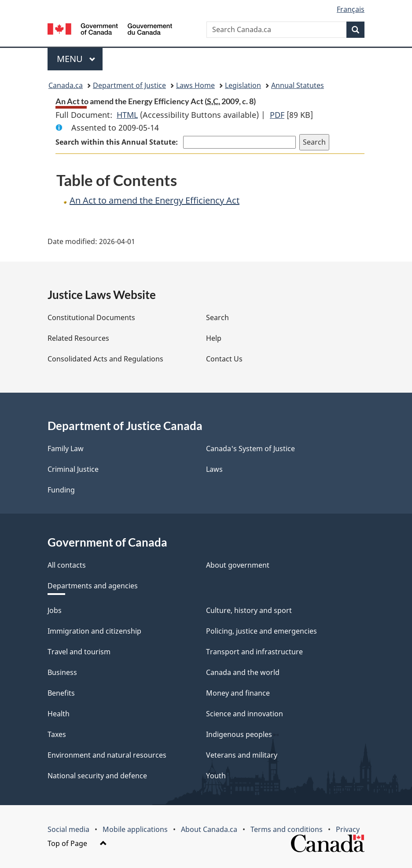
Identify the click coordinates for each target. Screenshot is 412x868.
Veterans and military (242, 755)
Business (62, 672)
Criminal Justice (73, 469)
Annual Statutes (298, 85)
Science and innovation (245, 714)
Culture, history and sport (249, 610)
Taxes (57, 734)
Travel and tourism (79, 652)
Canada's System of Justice (250, 449)
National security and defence (97, 776)
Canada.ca (66, 85)
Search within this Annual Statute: (118, 142)
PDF (277, 115)
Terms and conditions (287, 829)
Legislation (243, 85)
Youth (216, 776)
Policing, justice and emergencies (261, 631)
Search (217, 317)
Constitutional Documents (91, 317)
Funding (61, 490)
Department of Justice (129, 85)
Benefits (61, 693)
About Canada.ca (209, 829)
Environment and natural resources (107, 755)
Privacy (348, 829)
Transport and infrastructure (254, 652)
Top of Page (77, 843)
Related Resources (78, 338)
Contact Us (224, 359)
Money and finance (238, 693)
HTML (127, 115)
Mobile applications (135, 829)
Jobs (55, 610)
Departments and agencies (93, 586)
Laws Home (195, 85)
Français (351, 9)
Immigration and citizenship (94, 631)
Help (214, 338)
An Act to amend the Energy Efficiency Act (154, 200)
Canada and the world (243, 672)
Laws (214, 469)
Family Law (66, 449)
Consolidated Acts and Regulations (105, 359)
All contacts (67, 565)
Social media (68, 829)
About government (238, 565)
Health (59, 714)
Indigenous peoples (239, 734)
